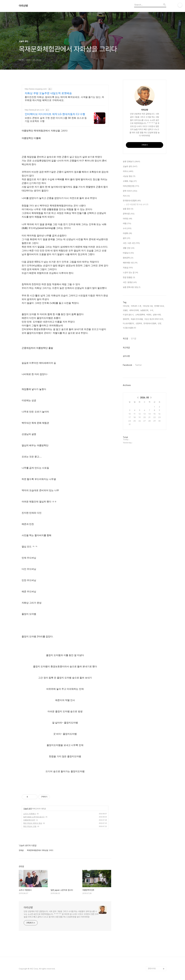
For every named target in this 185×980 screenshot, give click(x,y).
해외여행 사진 (130, 263)
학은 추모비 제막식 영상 (33, 823)
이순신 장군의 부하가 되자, (154, 319)
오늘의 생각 (28, 809)
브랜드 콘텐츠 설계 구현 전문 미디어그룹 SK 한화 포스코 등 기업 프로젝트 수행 (56, 120)
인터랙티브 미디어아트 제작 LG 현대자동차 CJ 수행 (55, 114)
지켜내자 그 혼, (136, 306)
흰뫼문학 (128, 258)
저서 (126, 196)
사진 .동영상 (130, 282)
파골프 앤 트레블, (137, 319)
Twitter (138, 365)
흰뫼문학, (126, 319)
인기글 (134, 339)
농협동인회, (145, 310)
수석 (127, 229)
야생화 (127, 233)
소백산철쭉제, (140, 315)
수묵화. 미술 (130, 181)
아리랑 (127, 219)
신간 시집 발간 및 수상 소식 (137, 204)
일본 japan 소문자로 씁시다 (34, 817)
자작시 (128, 171)
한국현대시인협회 (132, 201)
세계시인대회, (134, 310)
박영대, (149, 315)
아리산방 (23, 6)
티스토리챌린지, (129, 323)
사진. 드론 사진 (131, 243)
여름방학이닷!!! (29, 820)
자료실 (128, 268)
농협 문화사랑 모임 (132, 287)
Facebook (127, 365)
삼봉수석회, (157, 315)
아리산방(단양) (131, 186)
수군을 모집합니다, (130, 328)
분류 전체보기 (131, 162)
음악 (127, 238)
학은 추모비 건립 (30, 826)
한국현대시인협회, (150, 323)
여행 (127, 224)
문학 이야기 (130, 191)
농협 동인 (128, 209)
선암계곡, (139, 323)
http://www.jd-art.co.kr (34, 110)
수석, (152, 310)
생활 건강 (129, 248)
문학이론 (129, 214)
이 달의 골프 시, (128, 315)
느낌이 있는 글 (130, 273)
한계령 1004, (159, 306)
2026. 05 (145, 398)
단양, (160, 323)
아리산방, (126, 306)
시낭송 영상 (129, 176)
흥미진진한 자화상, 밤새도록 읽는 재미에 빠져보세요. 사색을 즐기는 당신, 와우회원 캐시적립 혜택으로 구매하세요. (64, 99)
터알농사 (128, 253)
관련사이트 (152, 969)
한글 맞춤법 (129, 278)
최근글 (125, 339)
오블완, (125, 310)
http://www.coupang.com (36, 89)
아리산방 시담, (148, 306)
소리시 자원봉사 (30, 814)
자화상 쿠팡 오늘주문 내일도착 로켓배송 (48, 93)
